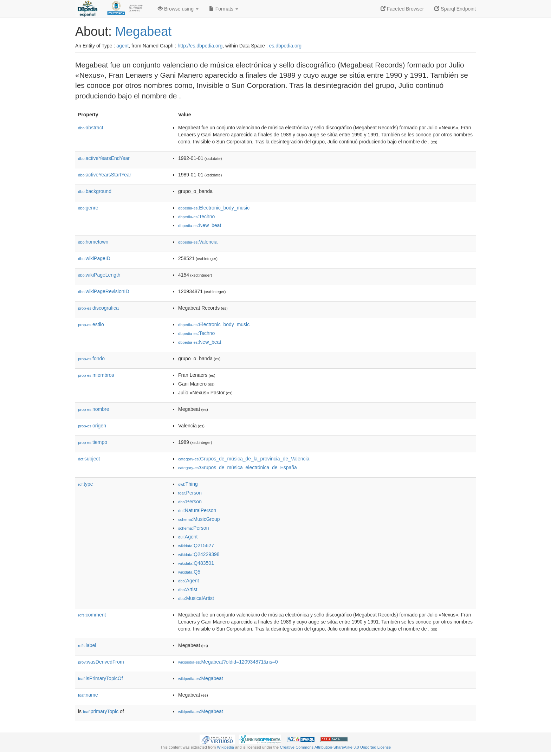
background (95, 191)
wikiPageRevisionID (104, 291)
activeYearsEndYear (104, 158)
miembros (96, 375)
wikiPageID (94, 258)
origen (92, 426)
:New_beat (200, 225)
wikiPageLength (99, 275)
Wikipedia (225, 747)
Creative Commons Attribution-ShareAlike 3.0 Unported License (335, 747)
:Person (190, 493)
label (87, 645)
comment (92, 615)
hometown (93, 242)
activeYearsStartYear (105, 175)
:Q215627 (196, 545)
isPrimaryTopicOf (101, 678)
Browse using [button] (178, 9)
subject (89, 459)
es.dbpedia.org (286, 46)
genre (88, 208)
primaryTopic (101, 711)
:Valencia (198, 242)
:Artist (188, 589)
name (88, 695)
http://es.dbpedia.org (200, 46)
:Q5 (189, 572)
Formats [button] (224, 9)
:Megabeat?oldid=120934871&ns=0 (228, 662)
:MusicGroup (199, 519)
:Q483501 (196, 563)
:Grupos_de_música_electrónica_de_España (238, 467)
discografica (98, 308)
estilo (91, 324)
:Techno (196, 217)
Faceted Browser (402, 9)
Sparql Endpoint (455, 9)
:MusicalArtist (196, 598)
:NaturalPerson (197, 510)
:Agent (188, 537)
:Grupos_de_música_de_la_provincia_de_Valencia (244, 459)
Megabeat (143, 31)
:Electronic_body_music (214, 208)
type (86, 484)
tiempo (93, 442)
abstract (91, 128)
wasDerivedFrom (101, 662)
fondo (91, 358)
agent (122, 46)
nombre (94, 409)
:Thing (188, 484)
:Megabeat (201, 678)
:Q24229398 (199, 554)
